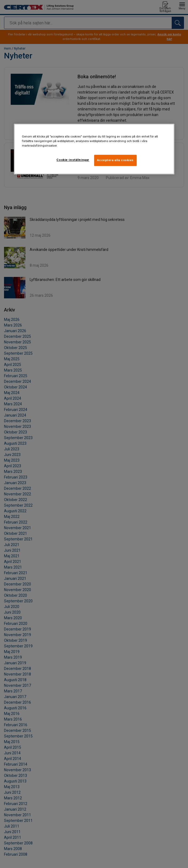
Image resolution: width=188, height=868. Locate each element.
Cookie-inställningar (73, 160)
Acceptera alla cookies (116, 160)
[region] (94, 149)
